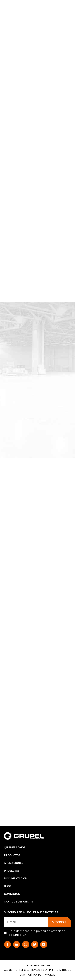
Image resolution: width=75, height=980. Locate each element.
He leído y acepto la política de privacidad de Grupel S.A (35, 933)
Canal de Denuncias (18, 902)
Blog (7, 886)
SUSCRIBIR (59, 922)
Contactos (12, 894)
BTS (51, 970)
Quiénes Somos (15, 847)
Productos (12, 855)
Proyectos (12, 871)
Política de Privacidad (41, 975)
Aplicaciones (14, 863)
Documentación (16, 878)
